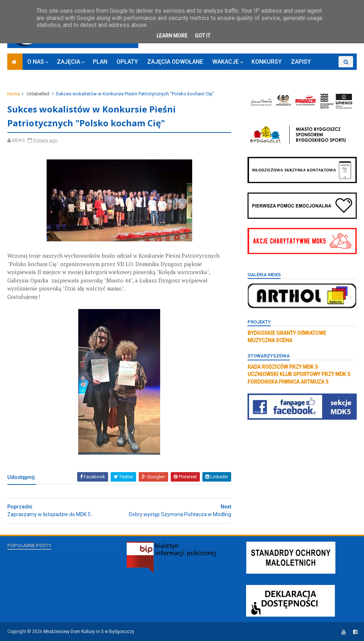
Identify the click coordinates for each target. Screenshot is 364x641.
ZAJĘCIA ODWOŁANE (175, 62)
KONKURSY (267, 62)
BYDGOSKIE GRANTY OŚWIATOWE (287, 333)
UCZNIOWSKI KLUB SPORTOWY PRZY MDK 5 (299, 374)
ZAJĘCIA (68, 62)
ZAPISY (301, 62)
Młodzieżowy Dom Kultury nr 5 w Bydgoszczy (89, 632)
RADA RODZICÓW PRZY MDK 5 (283, 367)
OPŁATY (127, 62)
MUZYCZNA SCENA (270, 340)
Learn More (172, 36)
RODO (328, 73)
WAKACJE (225, 62)
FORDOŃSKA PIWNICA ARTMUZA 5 (288, 382)
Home (14, 94)
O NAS (36, 62)
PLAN (100, 62)
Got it (203, 36)
